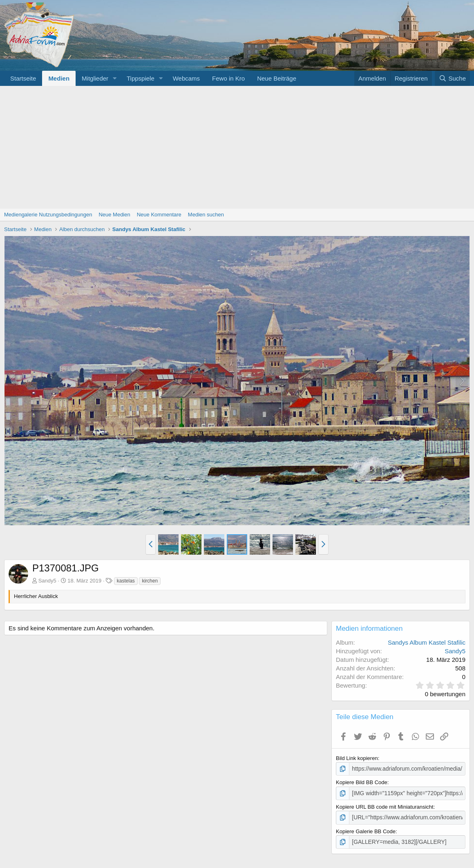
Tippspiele (141, 78)
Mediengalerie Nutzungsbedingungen (48, 215)
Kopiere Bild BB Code (362, 782)
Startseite (23, 78)
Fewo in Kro (228, 78)
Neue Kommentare (159, 215)
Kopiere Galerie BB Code (366, 830)
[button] (115, 78)
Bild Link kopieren (357, 758)
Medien (59, 78)
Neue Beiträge (277, 78)
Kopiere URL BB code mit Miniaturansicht (385, 806)
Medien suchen (206, 215)
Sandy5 (47, 581)
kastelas (126, 581)
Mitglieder (95, 78)
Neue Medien (114, 215)
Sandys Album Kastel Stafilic (427, 642)
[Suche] (452, 78)
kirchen (150, 581)
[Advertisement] (237, 147)
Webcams (186, 78)
